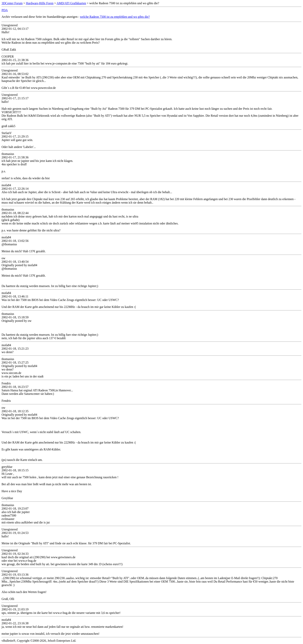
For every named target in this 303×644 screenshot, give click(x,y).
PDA (5, 10)
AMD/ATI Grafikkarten (71, 3)
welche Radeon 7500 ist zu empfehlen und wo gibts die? (115, 17)
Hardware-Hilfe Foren (40, 3)
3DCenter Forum (12, 3)
